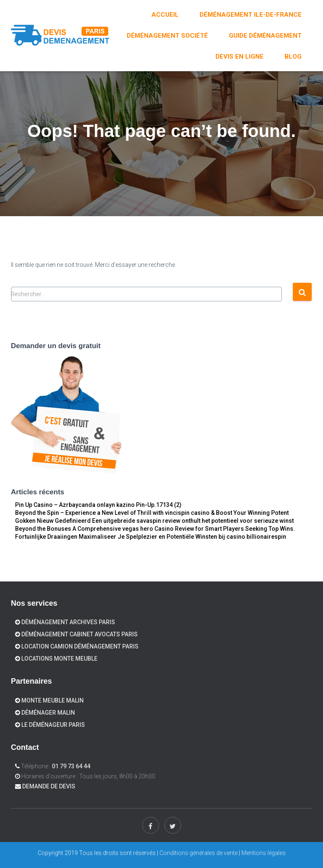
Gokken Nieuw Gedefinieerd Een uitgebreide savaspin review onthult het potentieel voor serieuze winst (154, 521)
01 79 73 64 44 (71, 766)
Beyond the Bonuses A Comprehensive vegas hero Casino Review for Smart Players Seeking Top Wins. (155, 529)
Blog (293, 57)
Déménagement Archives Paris (68, 622)
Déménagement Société (167, 36)
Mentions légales (264, 853)
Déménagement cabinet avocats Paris (79, 634)
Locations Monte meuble (59, 659)
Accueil (165, 15)
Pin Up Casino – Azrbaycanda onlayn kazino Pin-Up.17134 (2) (98, 505)
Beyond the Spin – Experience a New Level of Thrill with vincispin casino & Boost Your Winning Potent (152, 513)
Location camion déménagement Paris (80, 646)
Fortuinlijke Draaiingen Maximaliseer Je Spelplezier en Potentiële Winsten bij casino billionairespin (151, 537)
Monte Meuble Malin (53, 700)
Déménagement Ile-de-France (251, 15)
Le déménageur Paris (53, 725)
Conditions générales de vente (199, 853)
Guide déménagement (265, 36)
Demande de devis (49, 786)
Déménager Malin (48, 713)
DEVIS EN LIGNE (240, 57)
